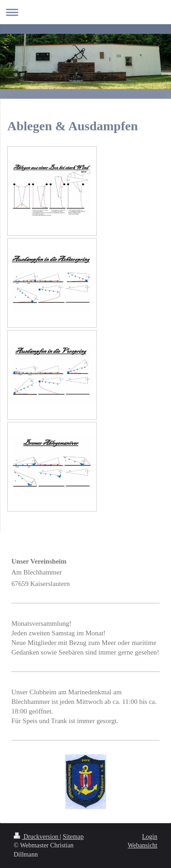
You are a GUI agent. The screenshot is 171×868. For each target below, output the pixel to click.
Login (150, 837)
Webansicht (142, 845)
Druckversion (37, 837)
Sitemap (73, 837)
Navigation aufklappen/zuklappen (85, 12)
